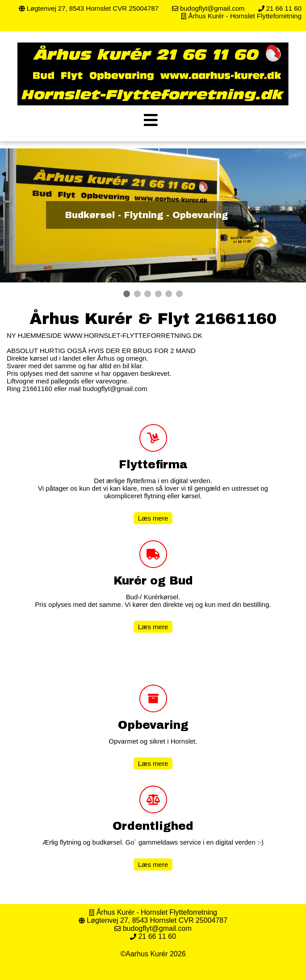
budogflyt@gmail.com (212, 8)
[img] (151, 120)
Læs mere (153, 518)
